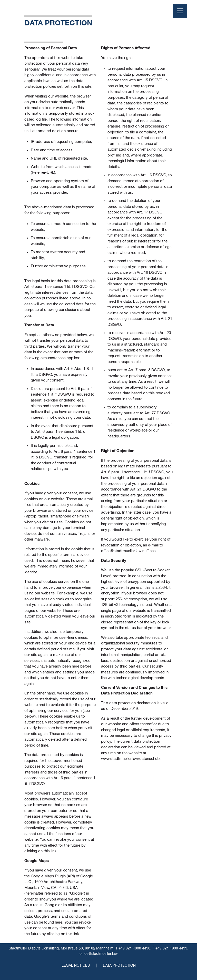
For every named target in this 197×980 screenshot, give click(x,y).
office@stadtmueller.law (99, 954)
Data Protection (119, 966)
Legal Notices (76, 966)
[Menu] (180, 11)
